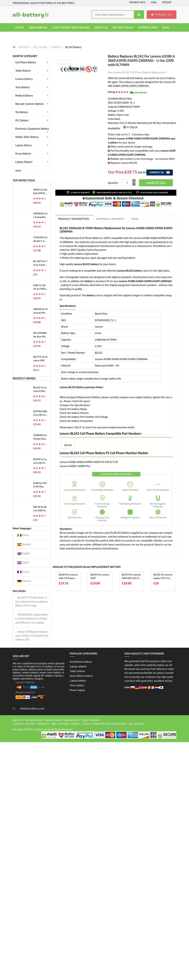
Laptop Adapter (32, 162)
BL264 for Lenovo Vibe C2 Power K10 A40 (69, 576)
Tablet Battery (32, 71)
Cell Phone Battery (32, 62)
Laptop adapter (78, 666)
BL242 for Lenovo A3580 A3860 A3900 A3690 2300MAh (40, 389)
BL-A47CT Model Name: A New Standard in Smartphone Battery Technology (32, 601)
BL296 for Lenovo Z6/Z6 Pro (40, 461)
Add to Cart (156, 183)
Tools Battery (32, 87)
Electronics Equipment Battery (32, 129)
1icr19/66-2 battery (24, 724)
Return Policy (34, 720)
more (18, 170)
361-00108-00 (137, 724)
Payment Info (137, 2)
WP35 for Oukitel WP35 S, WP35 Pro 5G (40, 192)
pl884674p (44, 724)
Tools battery (77, 685)
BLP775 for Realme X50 (40, 359)
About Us (18, 720)
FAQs (154, 2)
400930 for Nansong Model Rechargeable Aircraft (40, 311)
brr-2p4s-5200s (60, 724)
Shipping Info (72, 720)
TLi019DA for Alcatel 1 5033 (40, 239)
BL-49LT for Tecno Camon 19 (40, 263)
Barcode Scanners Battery (32, 104)
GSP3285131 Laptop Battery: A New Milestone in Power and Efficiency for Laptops (32, 619)
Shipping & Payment (110, 219)
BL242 (68, 445)
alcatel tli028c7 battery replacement (105, 724)
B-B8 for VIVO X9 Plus (40, 485)
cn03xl (76, 724)
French (24, 572)
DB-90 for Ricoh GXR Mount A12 (40, 509)
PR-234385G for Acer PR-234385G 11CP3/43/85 (40, 335)
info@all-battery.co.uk (32, 708)
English (24, 553)
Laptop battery (78, 681)
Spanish (24, 544)
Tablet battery (77, 671)
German (24, 581)
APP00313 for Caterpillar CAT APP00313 (40, 215)
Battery (24, 47)
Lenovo (56, 47)
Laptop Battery (32, 145)
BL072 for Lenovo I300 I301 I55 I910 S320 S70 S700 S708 (131, 576)
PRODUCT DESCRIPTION (74, 219)
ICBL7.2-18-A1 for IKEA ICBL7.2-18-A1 (40, 287)
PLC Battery (32, 120)
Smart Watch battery (81, 676)
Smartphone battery (81, 662)
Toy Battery (32, 112)
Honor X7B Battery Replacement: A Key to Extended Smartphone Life (32, 636)
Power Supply (77, 690)
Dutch (23, 563)
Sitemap (167, 2)
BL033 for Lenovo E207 (100, 576)
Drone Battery (32, 153)
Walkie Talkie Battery (32, 137)
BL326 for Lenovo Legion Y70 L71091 (163, 576)
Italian (23, 535)
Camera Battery (32, 79)
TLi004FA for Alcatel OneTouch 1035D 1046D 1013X (40, 437)
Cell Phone (40, 47)
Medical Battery (32, 95)
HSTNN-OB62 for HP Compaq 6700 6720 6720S (40, 413)
